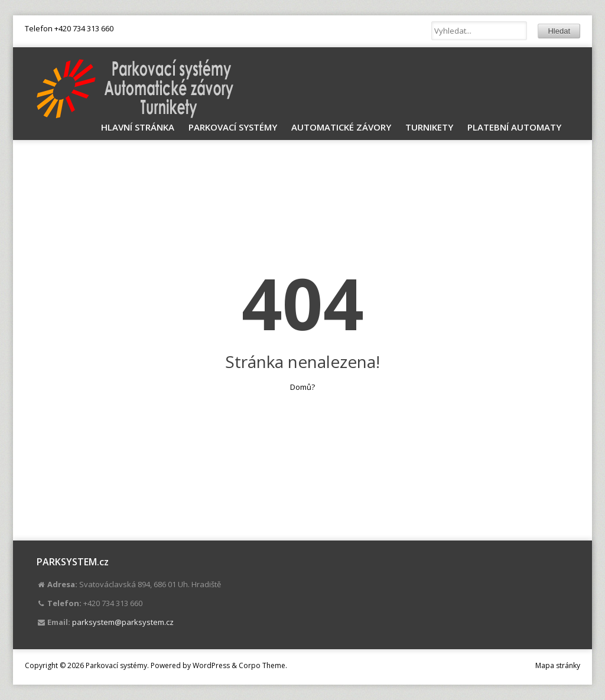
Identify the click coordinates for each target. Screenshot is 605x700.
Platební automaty (514, 127)
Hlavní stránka (138, 127)
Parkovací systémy (233, 127)
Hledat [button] (559, 31)
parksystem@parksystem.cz (123, 622)
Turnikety (429, 127)
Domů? (302, 387)
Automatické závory (341, 127)
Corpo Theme (262, 665)
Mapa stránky (558, 665)
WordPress (211, 665)
